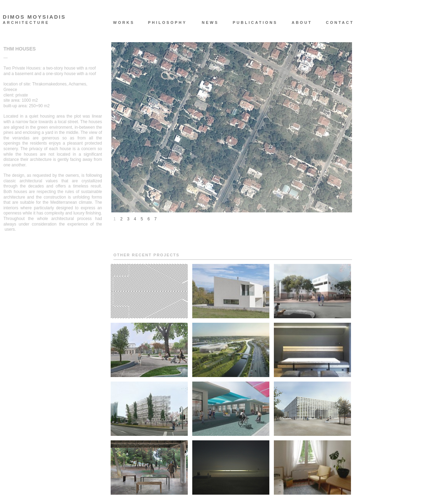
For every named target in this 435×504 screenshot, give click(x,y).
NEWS (210, 22)
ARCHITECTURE (26, 23)
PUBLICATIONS (252, 22)
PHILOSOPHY (167, 22)
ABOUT (302, 22)
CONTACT (340, 22)
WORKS (124, 22)
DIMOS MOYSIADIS (34, 17)
